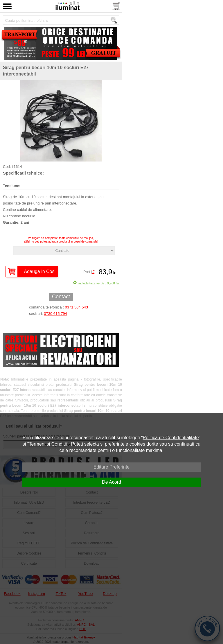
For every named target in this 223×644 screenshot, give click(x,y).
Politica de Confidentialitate (171, 438)
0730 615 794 (55, 314)
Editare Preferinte (112, 467)
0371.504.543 (77, 307)
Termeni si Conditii (48, 444)
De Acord (111, 482)
